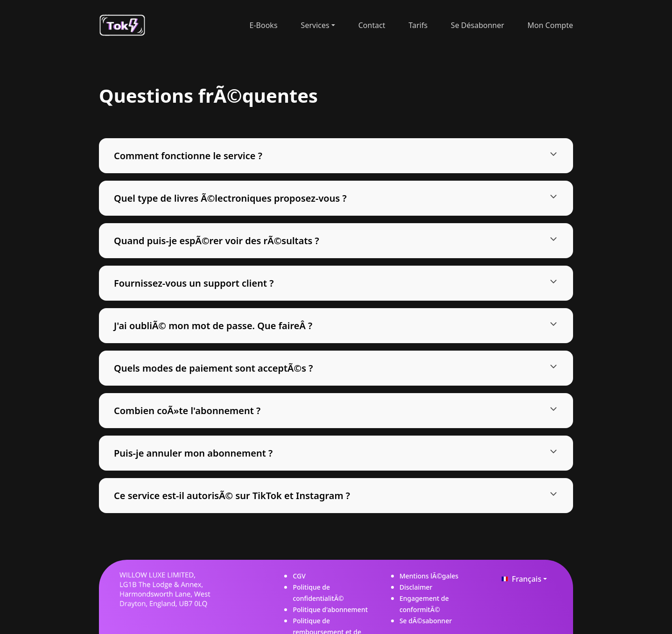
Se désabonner (477, 25)
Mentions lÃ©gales (429, 576)
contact (372, 25)
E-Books (264, 25)
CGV (299, 576)
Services (315, 25)
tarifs (418, 25)
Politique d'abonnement (330, 609)
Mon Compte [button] (550, 25)
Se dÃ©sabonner (426, 621)
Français (520, 579)
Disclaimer (416, 587)
